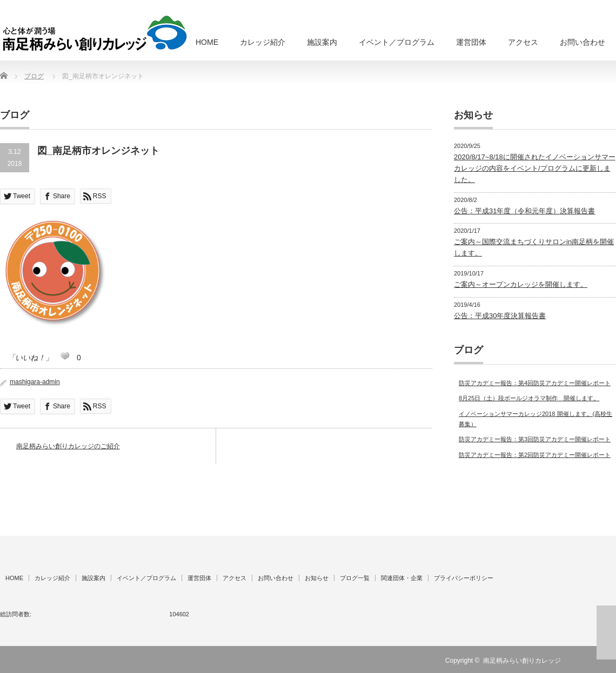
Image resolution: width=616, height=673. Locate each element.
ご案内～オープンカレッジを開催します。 (521, 284)
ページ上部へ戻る (606, 632)
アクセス (523, 42)
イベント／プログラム (397, 42)
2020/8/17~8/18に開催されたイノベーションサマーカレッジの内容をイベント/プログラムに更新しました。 (535, 168)
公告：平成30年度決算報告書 (500, 316)
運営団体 (471, 42)
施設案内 (322, 42)
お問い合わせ (582, 42)
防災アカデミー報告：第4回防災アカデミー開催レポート (535, 383)
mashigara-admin (35, 382)
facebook (610, 661)
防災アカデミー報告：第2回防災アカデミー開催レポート (535, 455)
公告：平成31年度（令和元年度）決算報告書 (524, 211)
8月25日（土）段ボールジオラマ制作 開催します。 (529, 398)
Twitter (594, 661)
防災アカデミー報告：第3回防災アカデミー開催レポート (535, 439)
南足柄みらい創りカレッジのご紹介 (68, 446)
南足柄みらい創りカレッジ (522, 661)
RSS (578, 661)
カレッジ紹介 (263, 42)
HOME (207, 42)
